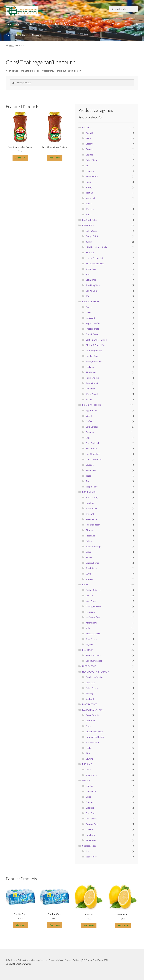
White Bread (92, 394)
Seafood (90, 699)
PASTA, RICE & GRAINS (93, 710)
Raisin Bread (92, 383)
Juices (89, 242)
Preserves (90, 536)
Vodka (89, 204)
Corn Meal (91, 721)
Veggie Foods (92, 487)
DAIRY (85, 585)
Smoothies (91, 269)
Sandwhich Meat (94, 655)
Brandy (89, 149)
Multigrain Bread (94, 361)
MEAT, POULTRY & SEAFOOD (95, 672)
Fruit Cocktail (92, 443)
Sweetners (91, 470)
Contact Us (45, 24)
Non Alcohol (92, 176)
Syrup (88, 574)
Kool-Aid (90, 253)
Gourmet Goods (71, 24)
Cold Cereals (92, 427)
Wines (89, 215)
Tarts (88, 476)
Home (9, 24)
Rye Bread (91, 389)
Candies (90, 786)
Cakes (89, 312)
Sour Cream (91, 639)
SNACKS (86, 780)
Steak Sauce (91, 568)
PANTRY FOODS (90, 704)
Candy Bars (91, 791)
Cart (18, 24)
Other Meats (92, 688)
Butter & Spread (93, 590)
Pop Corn (90, 835)
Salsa (88, 552)
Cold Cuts (90, 683)
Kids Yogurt (91, 623)
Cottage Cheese (93, 606)
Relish (89, 541)
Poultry (89, 693)
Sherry (89, 187)
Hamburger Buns (94, 351)
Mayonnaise (91, 508)
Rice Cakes (91, 840)
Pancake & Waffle (94, 459)
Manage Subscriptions (17, 35)
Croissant (90, 318)
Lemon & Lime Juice (95, 258)
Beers (89, 138)
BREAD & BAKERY (90, 302)
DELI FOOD (87, 650)
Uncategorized (89, 846)
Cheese (89, 595)
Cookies (90, 802)
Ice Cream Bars (93, 617)
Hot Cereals (91, 448)
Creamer (90, 432)
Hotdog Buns (92, 356)
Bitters (89, 144)
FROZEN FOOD (89, 666)
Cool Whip (91, 601)
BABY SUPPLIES (90, 220)
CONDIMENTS (89, 492)
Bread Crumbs (93, 715)
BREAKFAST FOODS (91, 405)
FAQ (57, 24)
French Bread (92, 334)
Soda (88, 274)
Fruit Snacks (92, 819)
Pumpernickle (93, 378)
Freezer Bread (92, 329)
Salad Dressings (93, 546)
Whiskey (90, 209)
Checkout (30, 24)
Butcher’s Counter (94, 677)
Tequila (89, 193)
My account (37, 35)
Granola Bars (92, 824)
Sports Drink (92, 291)
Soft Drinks (91, 280)
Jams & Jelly (92, 497)
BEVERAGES (88, 225)
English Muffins (93, 323)
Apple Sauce (92, 410)
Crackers (90, 808)
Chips (88, 797)
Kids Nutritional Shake (97, 247)
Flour (88, 726)
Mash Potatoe (93, 742)
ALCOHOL (87, 127)
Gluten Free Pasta (94, 732)
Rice (88, 753)
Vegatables (91, 775)
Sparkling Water (94, 285)
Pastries (90, 367)
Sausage (90, 465)
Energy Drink (92, 236)
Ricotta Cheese (93, 634)
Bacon (89, 416)
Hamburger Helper (95, 737)
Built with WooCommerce (18, 964)
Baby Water (91, 231)
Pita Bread (91, 372)
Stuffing (90, 759)
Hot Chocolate (93, 454)
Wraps (89, 400)
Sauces (89, 557)
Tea (88, 481)
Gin (87, 165)
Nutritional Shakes (95, 264)
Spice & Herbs (92, 563)
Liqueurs (90, 171)
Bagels (89, 307)
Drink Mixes (91, 160)
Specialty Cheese (94, 661)
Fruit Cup (90, 813)
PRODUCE (87, 764)
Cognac (89, 155)
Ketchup (90, 503)
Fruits (89, 770)
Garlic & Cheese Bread (96, 340)
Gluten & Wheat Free (96, 345)
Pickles (89, 530)
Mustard (90, 514)
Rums (89, 182)
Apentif (89, 133)
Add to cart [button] (20, 158)
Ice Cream (91, 612)
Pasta (89, 748)
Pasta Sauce (91, 519)
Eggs (88, 438)
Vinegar (89, 579)
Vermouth (91, 198)
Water (89, 296)
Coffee (89, 421)
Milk (88, 628)
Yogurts (89, 644)
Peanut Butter (93, 525)
